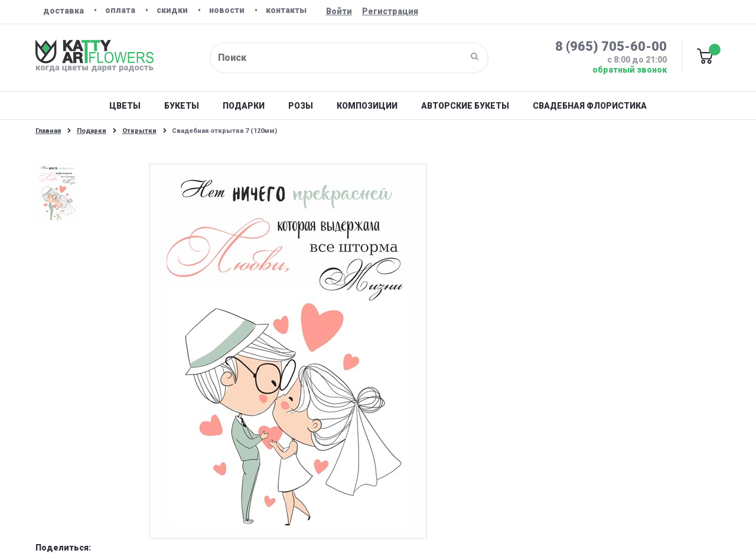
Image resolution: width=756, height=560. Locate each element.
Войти (339, 11)
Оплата (120, 10)
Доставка (63, 11)
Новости (227, 10)
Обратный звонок (630, 70)
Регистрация (390, 11)
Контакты (286, 10)
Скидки (172, 10)
